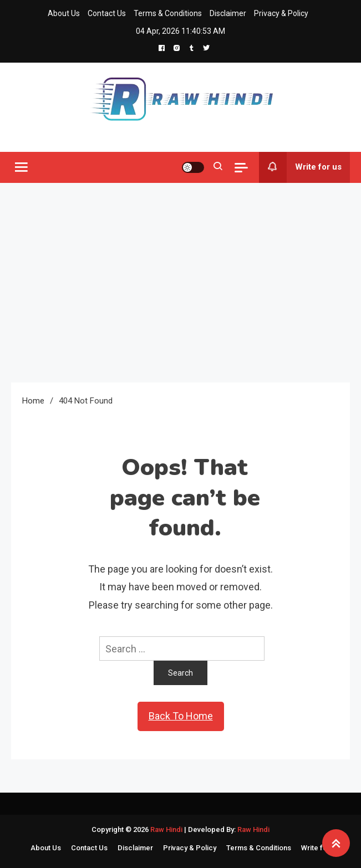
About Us (64, 13)
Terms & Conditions (168, 13)
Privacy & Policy (281, 13)
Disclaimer (228, 13)
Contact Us (107, 13)
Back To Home (181, 716)
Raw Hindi (167, 829)
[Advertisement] (180, 283)
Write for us (300, 167)
